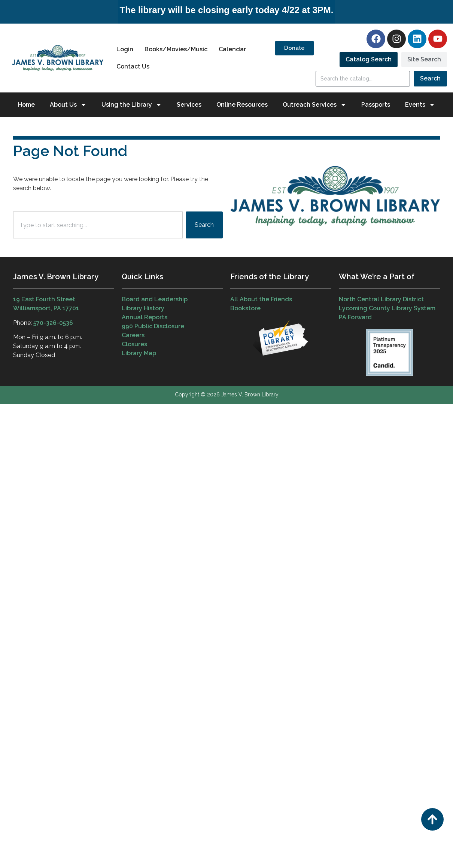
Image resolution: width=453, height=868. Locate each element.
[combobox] (98, 225)
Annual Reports (145, 317)
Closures (134, 344)
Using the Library (132, 105)
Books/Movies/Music (176, 49)
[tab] (369, 60)
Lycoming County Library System (387, 308)
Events (420, 105)
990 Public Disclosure (153, 326)
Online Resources (242, 105)
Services (189, 105)
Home (26, 105)
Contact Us (133, 66)
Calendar (232, 49)
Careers (133, 335)
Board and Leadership (155, 299)
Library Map (139, 353)
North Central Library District (381, 299)
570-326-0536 (53, 323)
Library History (143, 308)
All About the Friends (261, 299)
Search (430, 78)
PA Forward (355, 317)
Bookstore (245, 308)
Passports (376, 105)
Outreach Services (314, 105)
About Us (68, 105)
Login (125, 49)
